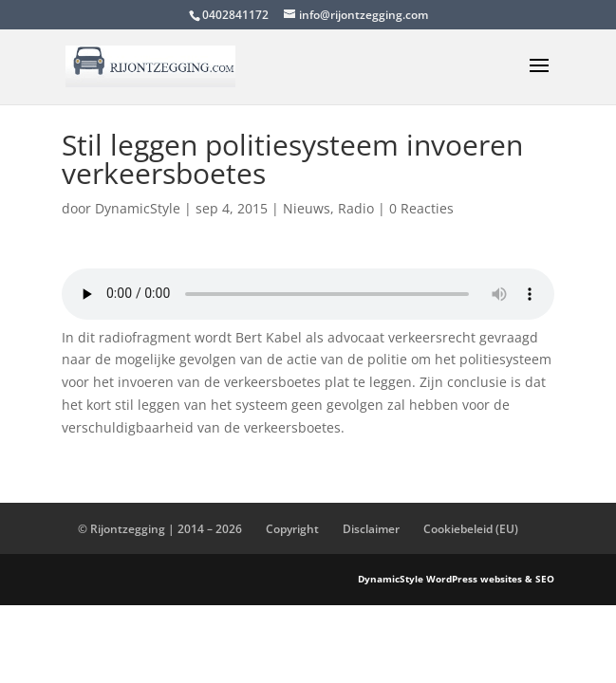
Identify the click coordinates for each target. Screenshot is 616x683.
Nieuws (307, 208)
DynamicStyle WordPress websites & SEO (456, 579)
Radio (356, 208)
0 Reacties (421, 208)
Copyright (292, 529)
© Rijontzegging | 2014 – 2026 (160, 529)
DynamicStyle (138, 208)
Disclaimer (371, 529)
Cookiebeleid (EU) (471, 529)
